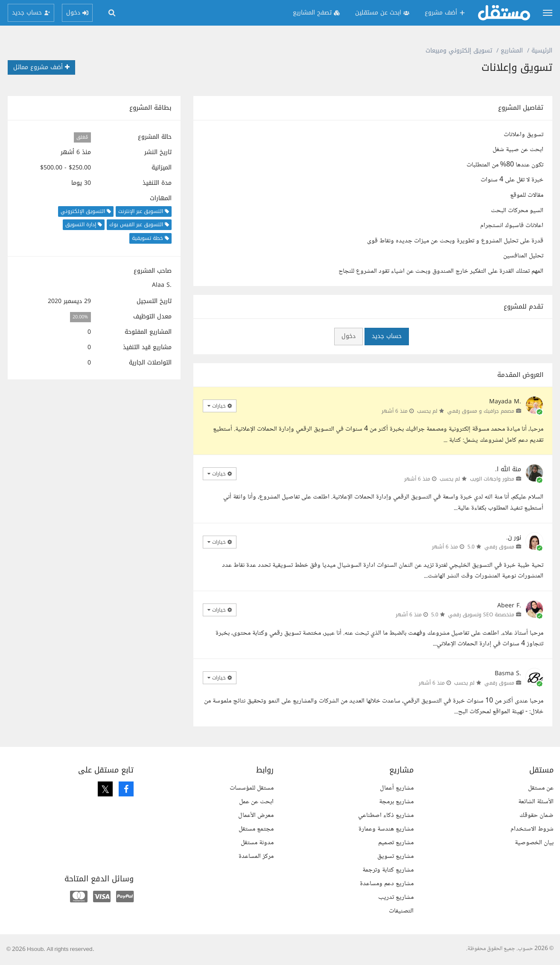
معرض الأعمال (256, 815)
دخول (349, 336)
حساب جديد (387, 336)
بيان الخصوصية (534, 843)
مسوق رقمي (499, 547)
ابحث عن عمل (256, 802)
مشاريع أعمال (397, 788)
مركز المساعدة (256, 856)
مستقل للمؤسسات (252, 788)
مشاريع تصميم (396, 843)
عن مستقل (541, 788)
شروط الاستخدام (532, 829)
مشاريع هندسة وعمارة (386, 829)
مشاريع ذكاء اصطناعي (386, 815)
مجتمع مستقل (256, 829)
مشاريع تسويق (395, 856)
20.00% (80, 317)
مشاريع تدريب (396, 897)
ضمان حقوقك (537, 815)
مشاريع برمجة (396, 802)
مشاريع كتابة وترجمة (388, 870)
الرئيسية (542, 51)
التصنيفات (401, 911)
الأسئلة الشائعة (536, 802)
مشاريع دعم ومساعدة (387, 884)
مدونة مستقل (257, 843)
